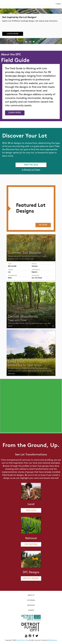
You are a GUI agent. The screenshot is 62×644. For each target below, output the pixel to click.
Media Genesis (52, 640)
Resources (31, 605)
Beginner (35, 272)
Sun (33, 278)
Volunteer (35, 266)
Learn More (13, 34)
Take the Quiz (31, 165)
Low (9, 272)
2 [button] (30, 42)
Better (10, 278)
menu (58, 4)
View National (31, 544)
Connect (31, 610)
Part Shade (38, 278)
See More (43, 225)
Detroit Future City (22, 640)
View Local (31, 510)
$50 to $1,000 (12, 266)
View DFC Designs (31, 578)
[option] (31, 22)
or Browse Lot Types (31, 170)
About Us (31, 595)
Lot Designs (31, 600)
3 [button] (34, 42)
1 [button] (26, 42)
